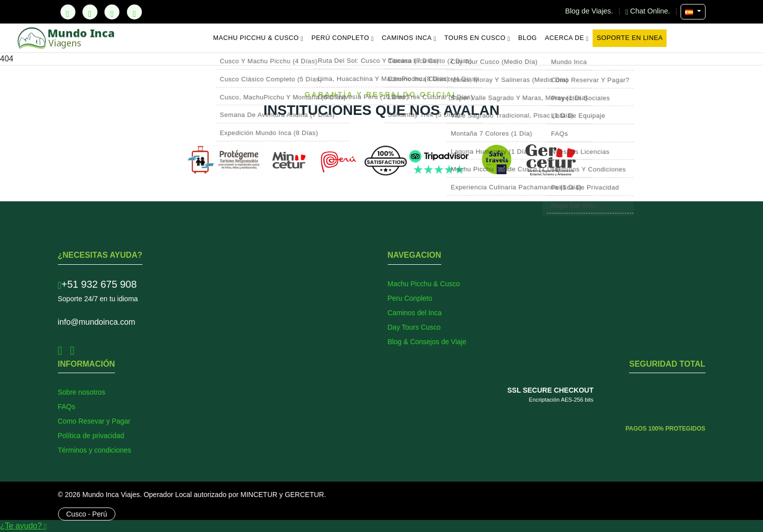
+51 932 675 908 (97, 284)
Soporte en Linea (630, 38)
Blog (528, 38)
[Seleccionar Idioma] (693, 12)
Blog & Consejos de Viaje (427, 342)
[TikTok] (68, 12)
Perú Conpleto (343, 38)
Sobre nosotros (82, 392)
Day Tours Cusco (414, 327)
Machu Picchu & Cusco (259, 38)
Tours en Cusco (477, 38)
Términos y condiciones (95, 450)
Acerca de (567, 38)
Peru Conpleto (410, 298)
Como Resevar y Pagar (94, 421)
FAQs (67, 407)
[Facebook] (90, 12)
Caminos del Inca (415, 313)
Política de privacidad (91, 436)
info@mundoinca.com (97, 322)
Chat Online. (649, 11)
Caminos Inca (409, 38)
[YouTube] (134, 12)
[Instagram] (112, 12)
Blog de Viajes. (590, 11)
